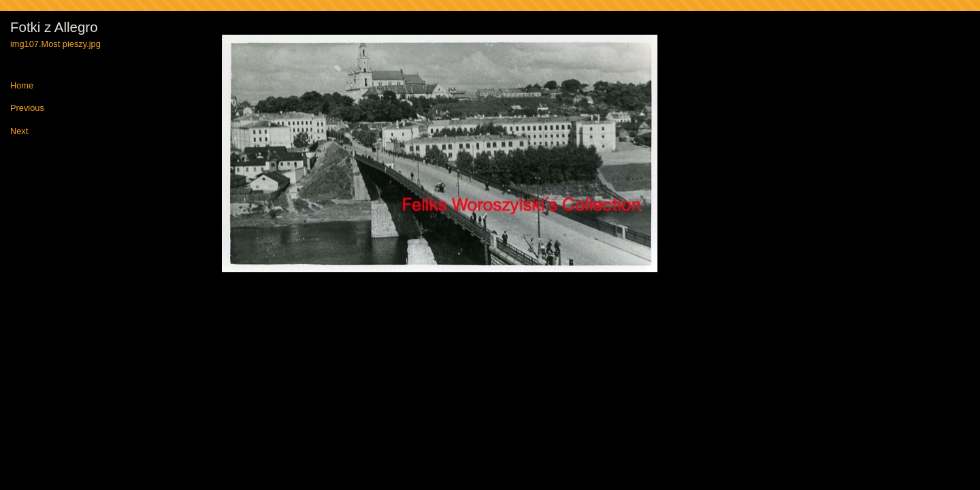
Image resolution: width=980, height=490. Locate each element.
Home (22, 86)
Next (19, 132)
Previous (27, 109)
